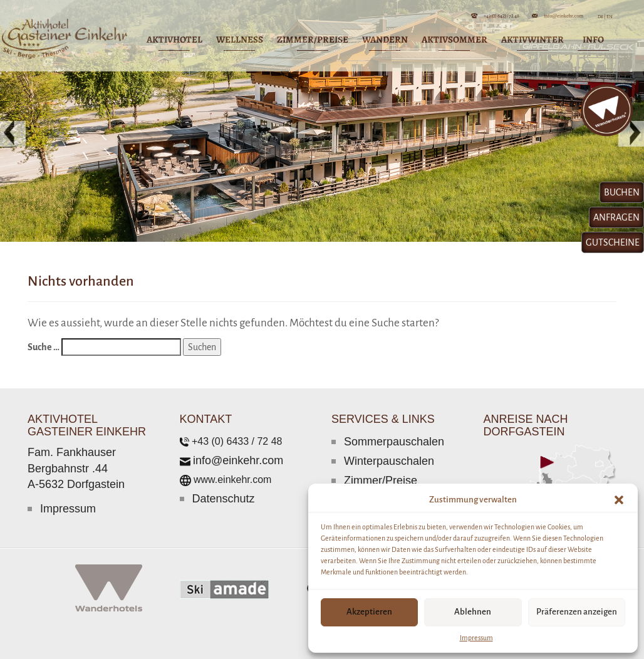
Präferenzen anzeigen (577, 612)
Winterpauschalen (389, 461)
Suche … (44, 347)
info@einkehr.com (563, 15)
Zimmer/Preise (381, 480)
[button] (619, 500)
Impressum (476, 638)
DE (602, 17)
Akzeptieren (369, 612)
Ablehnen (473, 612)
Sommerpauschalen (394, 442)
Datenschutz (224, 499)
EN (609, 17)
